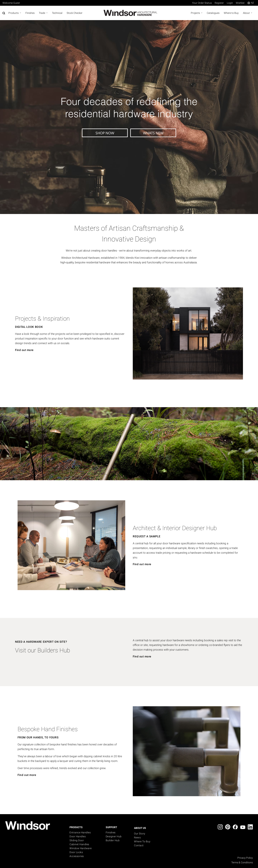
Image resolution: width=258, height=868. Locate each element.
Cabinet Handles (79, 844)
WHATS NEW (153, 133)
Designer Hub (114, 836)
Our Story (140, 834)
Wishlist (240, 3)
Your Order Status (202, 3)
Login (230, 3)
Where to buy (142, 841)
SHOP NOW (105, 133)
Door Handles (78, 836)
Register (219, 3)
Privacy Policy (245, 858)
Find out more (24, 350)
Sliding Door (77, 840)
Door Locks (76, 852)
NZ (251, 3)
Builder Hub (113, 840)
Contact (139, 845)
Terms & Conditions (242, 862)
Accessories (77, 856)
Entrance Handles (80, 832)
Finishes (111, 832)
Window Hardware (81, 848)
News (137, 837)
